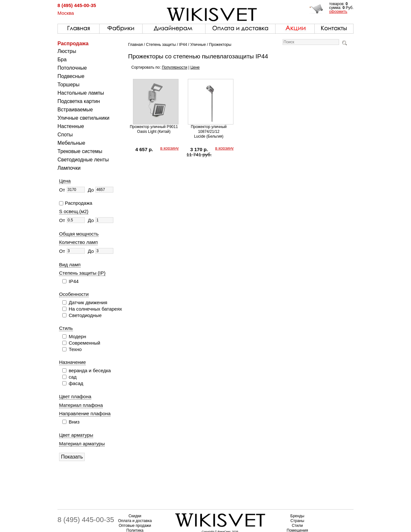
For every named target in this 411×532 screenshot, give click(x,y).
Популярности (175, 67)
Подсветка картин (79, 101)
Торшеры (68, 85)
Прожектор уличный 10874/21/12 (209, 129)
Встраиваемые (75, 110)
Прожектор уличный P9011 (154, 127)
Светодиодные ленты (83, 160)
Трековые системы (80, 151)
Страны (297, 521)
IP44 (183, 45)
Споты (65, 135)
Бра (62, 60)
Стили (297, 526)
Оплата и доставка (135, 521)
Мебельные (71, 143)
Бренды (297, 516)
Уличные (198, 45)
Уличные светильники (83, 118)
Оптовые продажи (135, 526)
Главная (136, 45)
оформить (338, 12)
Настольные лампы (81, 93)
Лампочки (69, 168)
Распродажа (73, 43)
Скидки (135, 516)
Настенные (71, 126)
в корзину (170, 148)
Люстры (67, 51)
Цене (195, 67)
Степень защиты (161, 45)
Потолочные (72, 68)
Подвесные (71, 76)
